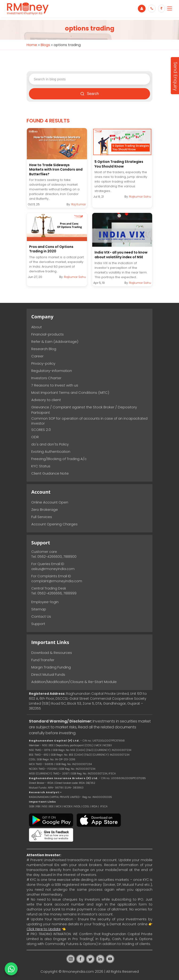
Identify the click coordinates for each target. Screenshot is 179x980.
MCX (59, 806)
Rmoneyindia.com (78, 971)
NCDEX (68, 806)
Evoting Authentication (51, 451)
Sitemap (39, 609)
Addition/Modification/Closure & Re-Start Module (74, 682)
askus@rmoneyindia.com (53, 569)
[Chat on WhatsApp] (11, 969)
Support (38, 624)
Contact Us (41, 616)
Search (89, 94)
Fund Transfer (43, 660)
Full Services (42, 517)
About (37, 327)
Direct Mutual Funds (48, 674)
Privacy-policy (43, 363)
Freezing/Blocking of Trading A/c (59, 459)
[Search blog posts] (89, 79)
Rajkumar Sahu (140, 197)
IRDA (94, 806)
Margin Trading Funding (51, 667)
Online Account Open (50, 502)
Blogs (45, 45)
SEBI (32, 806)
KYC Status (41, 466)
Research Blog (44, 349)
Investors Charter (46, 378)
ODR (35, 437)
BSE (52, 806)
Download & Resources (52, 653)
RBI (38, 806)
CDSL (86, 806)
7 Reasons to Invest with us (55, 385)
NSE (45, 806)
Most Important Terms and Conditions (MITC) (70, 392)
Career (37, 356)
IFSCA (112, 773)
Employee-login (45, 602)
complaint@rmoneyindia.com (57, 581)
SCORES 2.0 (41, 430)
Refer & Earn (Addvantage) (55, 342)
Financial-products (48, 334)
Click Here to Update (44, 929)
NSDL (78, 806)
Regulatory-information (52, 371)
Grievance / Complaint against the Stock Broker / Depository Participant (84, 410)
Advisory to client (46, 400)
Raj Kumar (79, 204)
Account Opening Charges (54, 524)
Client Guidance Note (50, 473)
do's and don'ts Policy (50, 444)
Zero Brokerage (45, 510)
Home (32, 45)
